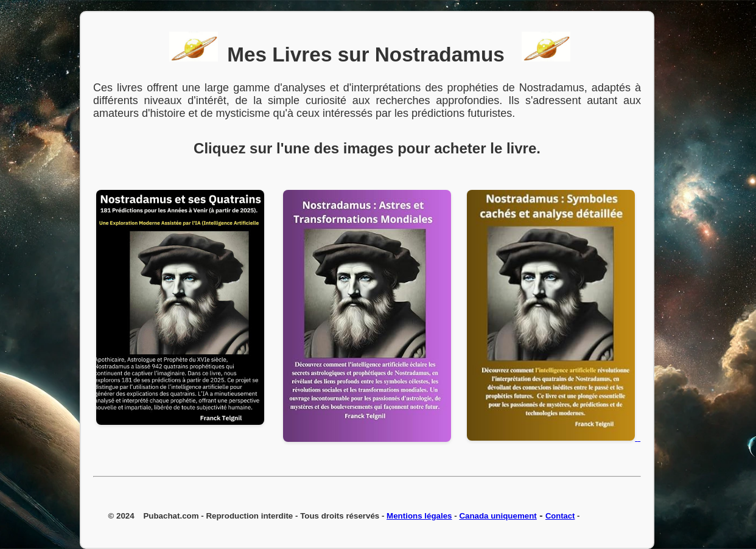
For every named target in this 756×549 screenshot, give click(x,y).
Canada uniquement (498, 516)
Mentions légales (419, 516)
